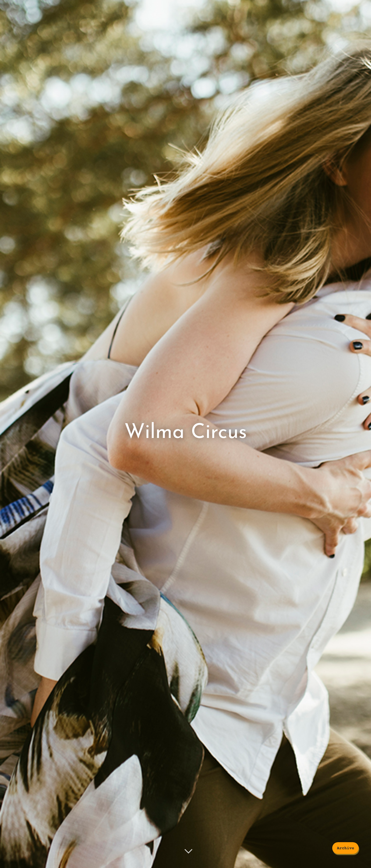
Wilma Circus (185, 433)
